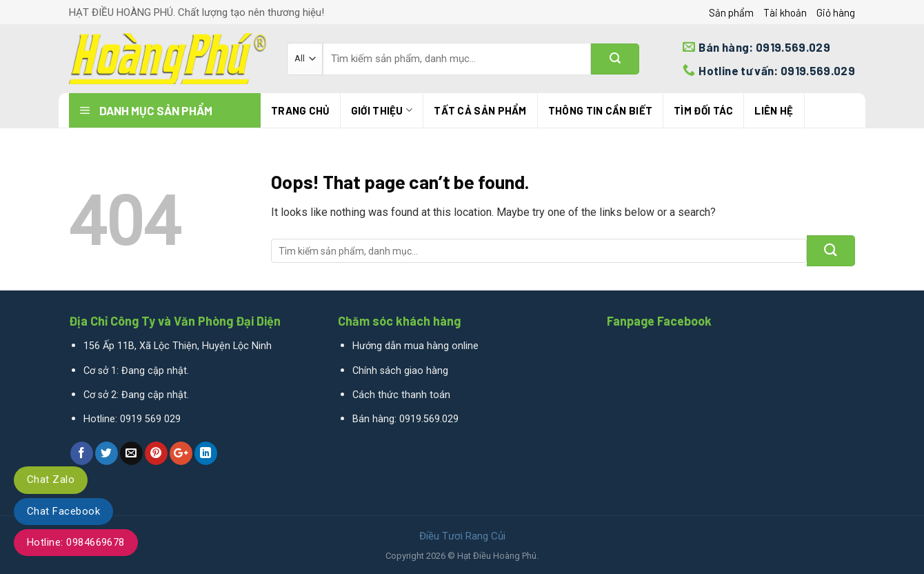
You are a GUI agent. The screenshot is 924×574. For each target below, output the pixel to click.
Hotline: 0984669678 (76, 542)
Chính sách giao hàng (400, 371)
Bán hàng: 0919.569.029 (405, 419)
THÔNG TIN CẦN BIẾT (600, 110)
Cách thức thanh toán (401, 395)
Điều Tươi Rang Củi (462, 536)
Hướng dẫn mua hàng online (415, 346)
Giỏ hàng (836, 12)
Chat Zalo (51, 479)
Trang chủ (300, 110)
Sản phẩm (731, 12)
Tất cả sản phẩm (480, 110)
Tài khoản (785, 12)
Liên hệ (774, 110)
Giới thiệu (382, 110)
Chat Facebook (63, 511)
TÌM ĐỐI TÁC (703, 110)
